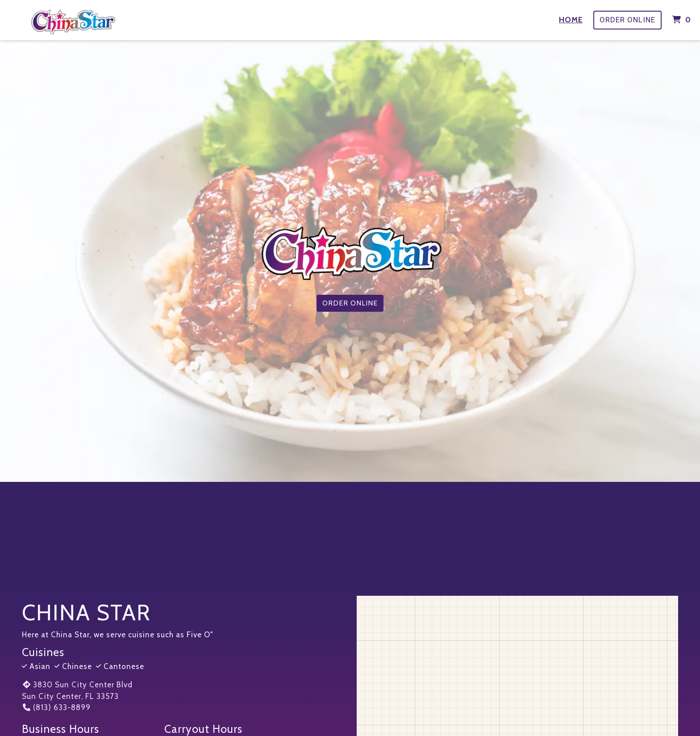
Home (571, 20)
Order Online (627, 20)
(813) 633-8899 (56, 707)
